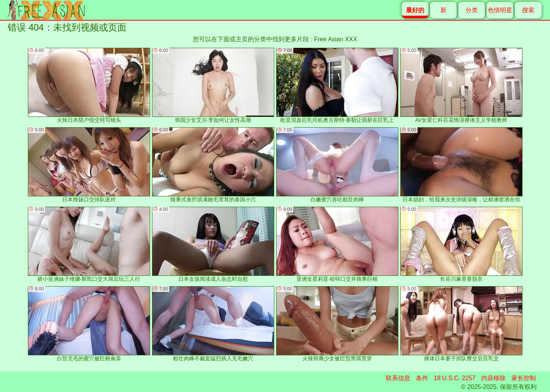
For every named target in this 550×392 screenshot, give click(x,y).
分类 (472, 10)
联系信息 (398, 378)
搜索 (528, 10)
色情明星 (500, 10)
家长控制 (524, 378)
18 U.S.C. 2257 (455, 378)
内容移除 (493, 378)
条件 (422, 378)
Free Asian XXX (336, 39)
